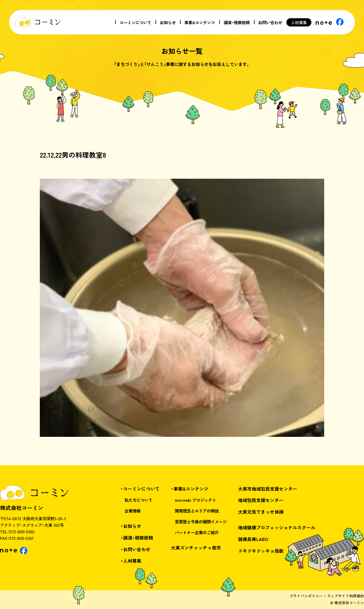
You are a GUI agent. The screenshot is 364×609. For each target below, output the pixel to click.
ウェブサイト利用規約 (346, 596)
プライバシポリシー (306, 596)
